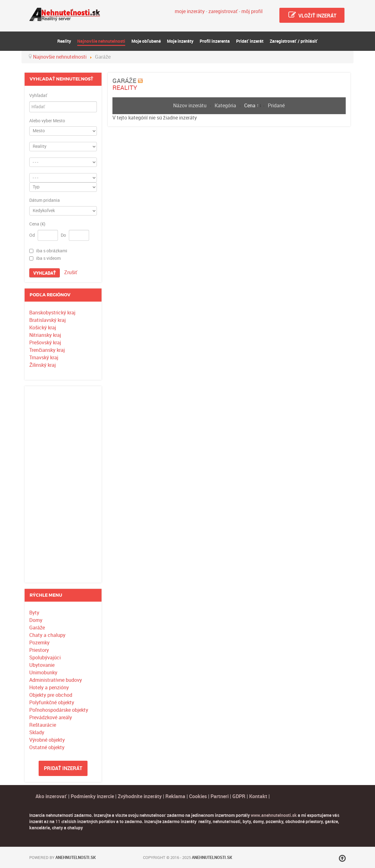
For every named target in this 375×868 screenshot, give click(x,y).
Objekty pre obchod (51, 695)
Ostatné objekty (47, 747)
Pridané (276, 106)
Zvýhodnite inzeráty (140, 796)
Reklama (175, 796)
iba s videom (48, 258)
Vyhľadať (38, 96)
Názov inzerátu (190, 106)
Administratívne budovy (56, 680)
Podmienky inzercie (92, 796)
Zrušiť (71, 272)
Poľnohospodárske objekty (59, 710)
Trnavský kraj (44, 358)
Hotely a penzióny (49, 688)
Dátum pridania (45, 201)
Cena (250, 106)
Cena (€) (37, 224)
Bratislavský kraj (47, 320)
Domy (36, 620)
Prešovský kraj (45, 343)
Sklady (37, 732)
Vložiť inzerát (312, 15)
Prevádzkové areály (51, 718)
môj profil (252, 11)
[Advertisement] (63, 484)
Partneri (220, 796)
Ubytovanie (42, 665)
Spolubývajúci (45, 658)
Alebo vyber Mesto (47, 121)
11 (58, 822)
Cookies (199, 796)
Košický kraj (43, 328)
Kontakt (258, 796)
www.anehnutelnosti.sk (274, 815)
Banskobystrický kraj (52, 313)
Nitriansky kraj (45, 335)
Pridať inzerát (63, 768)
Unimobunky (43, 673)
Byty (34, 613)
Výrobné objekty (47, 740)
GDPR (239, 796)
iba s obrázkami (52, 251)
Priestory (39, 650)
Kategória (226, 106)
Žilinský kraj (43, 365)
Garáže (37, 628)
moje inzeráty (190, 11)
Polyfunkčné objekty (52, 703)
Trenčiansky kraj (47, 350)
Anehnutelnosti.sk (76, 858)
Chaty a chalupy (47, 635)
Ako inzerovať (52, 796)
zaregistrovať (223, 11)
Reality (125, 88)
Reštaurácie (43, 725)
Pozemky (39, 643)
